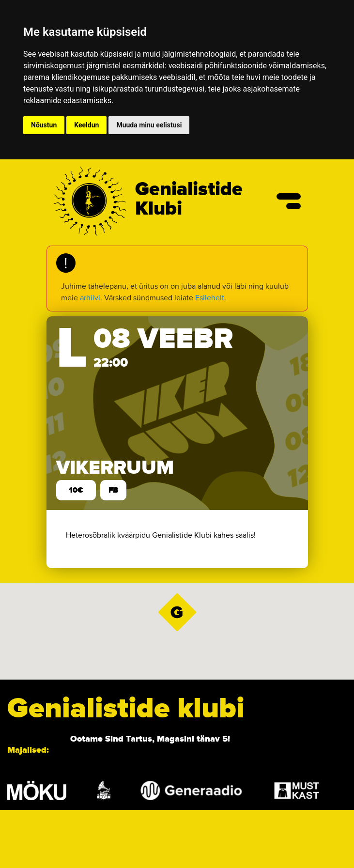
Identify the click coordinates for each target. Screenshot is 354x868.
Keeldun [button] (86, 125)
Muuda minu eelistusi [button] (149, 125)
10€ (76, 490)
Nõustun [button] (44, 125)
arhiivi (90, 298)
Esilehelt (210, 298)
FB (113, 490)
